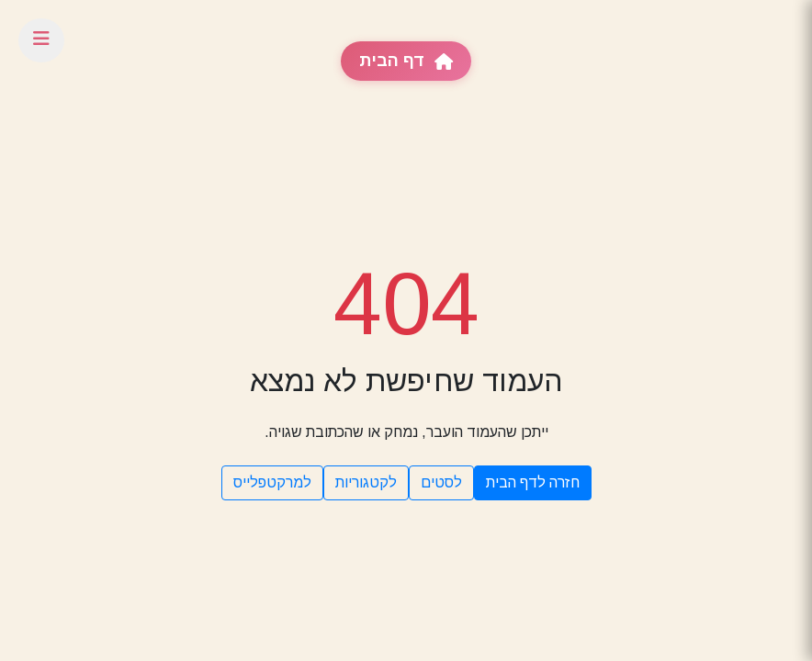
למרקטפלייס (272, 482)
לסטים (441, 482)
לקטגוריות (366, 482)
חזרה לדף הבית (533, 482)
